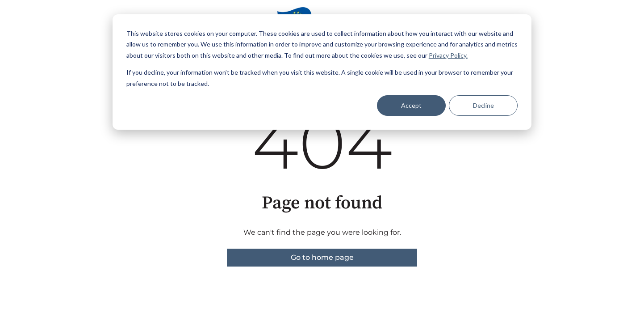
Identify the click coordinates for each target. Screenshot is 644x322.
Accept (411, 105)
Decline (483, 105)
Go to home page (322, 257)
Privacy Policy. (448, 55)
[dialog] (322, 72)
